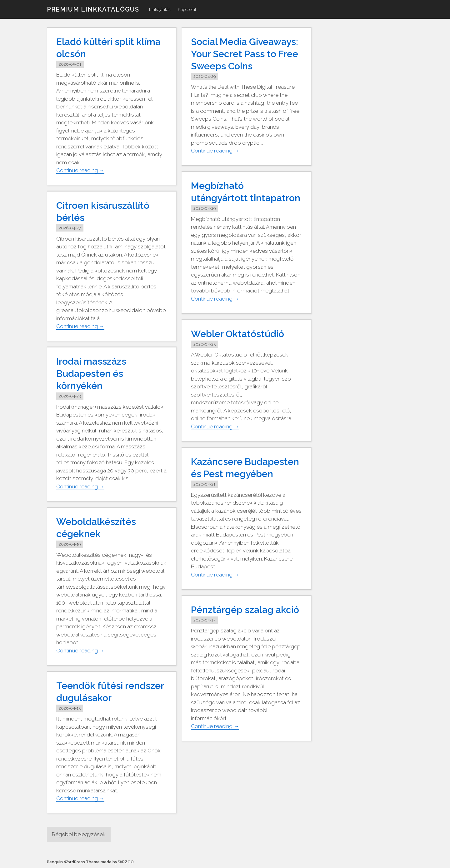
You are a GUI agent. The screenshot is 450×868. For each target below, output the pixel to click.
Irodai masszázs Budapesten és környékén (91, 374)
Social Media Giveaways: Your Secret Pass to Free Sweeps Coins (245, 54)
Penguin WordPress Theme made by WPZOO (90, 862)
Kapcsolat (187, 9)
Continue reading (80, 170)
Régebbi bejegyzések (79, 834)
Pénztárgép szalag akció (245, 610)
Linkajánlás (160, 9)
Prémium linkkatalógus (93, 9)
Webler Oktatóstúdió (237, 334)
